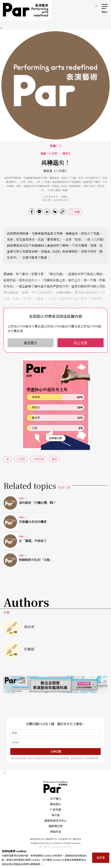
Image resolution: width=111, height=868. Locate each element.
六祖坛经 (38, 459)
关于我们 (56, 799)
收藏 (77, 212)
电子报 (56, 815)
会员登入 (31, 343)
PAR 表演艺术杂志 (56, 787)
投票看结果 (55, 438)
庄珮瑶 (64, 197)
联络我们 (56, 804)
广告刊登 (56, 810)
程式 (55, 459)
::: (96, 5)
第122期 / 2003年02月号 (55, 200)
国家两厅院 (56, 826)
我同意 (101, 858)
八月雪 (21, 459)
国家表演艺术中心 (56, 820)
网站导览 (56, 831)
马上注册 (80, 343)
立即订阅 (56, 751)
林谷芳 (54, 197)
